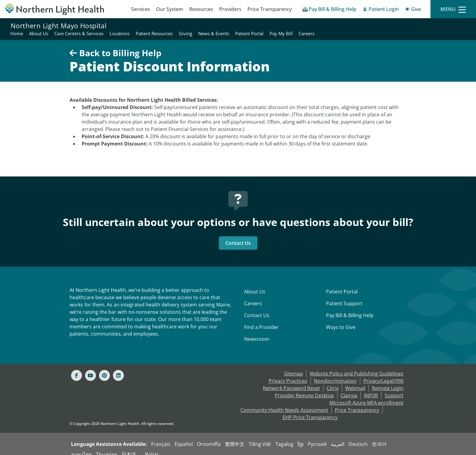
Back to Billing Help (116, 46)
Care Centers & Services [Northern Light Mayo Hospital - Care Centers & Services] (229, 26)
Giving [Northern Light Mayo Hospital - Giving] (336, 26)
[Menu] (453, 9)
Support (394, 388)
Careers (253, 296)
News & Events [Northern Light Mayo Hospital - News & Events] (364, 26)
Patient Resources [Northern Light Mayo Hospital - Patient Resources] (305, 26)
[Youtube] (90, 368)
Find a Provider (261, 320)
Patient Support (344, 296)
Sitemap (294, 366)
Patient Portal (342, 284)
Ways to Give (341, 320)
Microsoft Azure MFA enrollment (366, 395)
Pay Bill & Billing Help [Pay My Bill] (350, 308)
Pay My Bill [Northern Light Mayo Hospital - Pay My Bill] (432, 26)
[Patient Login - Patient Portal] (381, 10)
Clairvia (349, 388)
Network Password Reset (291, 381)
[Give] (413, 10)
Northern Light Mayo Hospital (59, 26)
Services (141, 9)
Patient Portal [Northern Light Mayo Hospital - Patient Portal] (400, 26)
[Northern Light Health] (59, 9)
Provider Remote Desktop (304, 388)
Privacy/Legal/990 (383, 374)
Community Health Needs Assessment (284, 403)
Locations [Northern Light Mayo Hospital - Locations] (270, 26)
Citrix (333, 381)
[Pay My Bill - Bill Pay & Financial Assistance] (330, 10)
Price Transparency (270, 9)
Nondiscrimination (335, 374)
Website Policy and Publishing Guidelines (357, 366)
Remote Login (388, 381)
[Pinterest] (104, 368)
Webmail (355, 381)
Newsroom (257, 332)
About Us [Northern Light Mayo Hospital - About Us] (189, 26)
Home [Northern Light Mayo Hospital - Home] (167, 26)
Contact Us (238, 236)
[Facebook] (76, 368)
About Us (255, 284)
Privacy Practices (288, 374)
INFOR (371, 388)
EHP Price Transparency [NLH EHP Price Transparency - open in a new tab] (310, 410)
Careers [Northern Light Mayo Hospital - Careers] (457, 26)
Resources (201, 9)
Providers (230, 9)
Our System (170, 9)
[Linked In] (118, 368)
